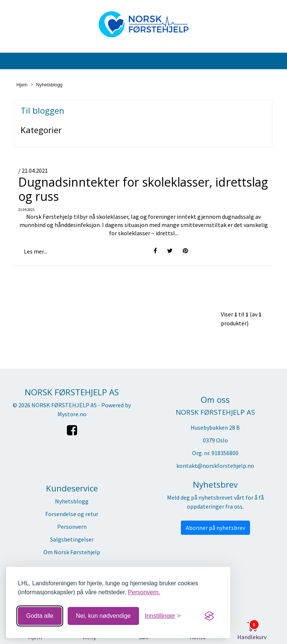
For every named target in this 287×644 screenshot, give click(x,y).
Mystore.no (72, 414)
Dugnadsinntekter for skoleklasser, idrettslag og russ (143, 189)
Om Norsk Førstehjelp (72, 552)
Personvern (72, 527)
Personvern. (144, 592)
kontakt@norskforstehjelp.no (215, 466)
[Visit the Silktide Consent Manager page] (209, 616)
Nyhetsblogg (47, 85)
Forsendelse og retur (72, 514)
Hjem (22, 85)
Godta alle (40, 616)
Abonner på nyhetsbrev (215, 528)
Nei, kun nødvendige (103, 616)
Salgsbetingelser (72, 539)
